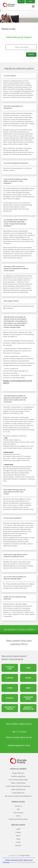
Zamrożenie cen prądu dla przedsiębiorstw (18, 796)
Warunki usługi (28, 860)
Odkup (28, 688)
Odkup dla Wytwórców (18, 790)
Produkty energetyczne (18, 776)
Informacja (6, 862)
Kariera (18, 816)
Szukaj (31, 55)
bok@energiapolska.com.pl (19, 745)
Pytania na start (10, 668)
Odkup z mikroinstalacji (18, 783)
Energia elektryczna (18, 773)
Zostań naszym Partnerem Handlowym (18, 786)
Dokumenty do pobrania (10, 708)
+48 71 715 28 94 (19, 732)
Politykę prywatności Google (14, 860)
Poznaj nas (18, 806)
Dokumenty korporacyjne (28, 708)
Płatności (10, 698)
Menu (33, 6)
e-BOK (30, 1)
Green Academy (18, 813)
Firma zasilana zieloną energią (18, 780)
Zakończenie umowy (28, 698)
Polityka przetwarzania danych (18, 819)
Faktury (28, 678)
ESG (18, 809)
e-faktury (10, 678)
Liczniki (10, 688)
